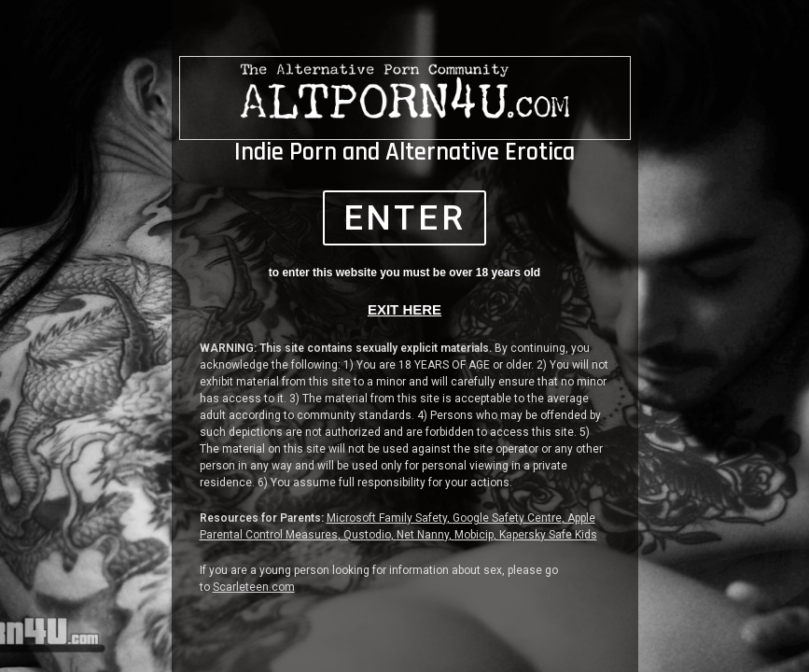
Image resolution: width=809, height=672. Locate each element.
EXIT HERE (404, 311)
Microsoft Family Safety (387, 520)
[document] (404, 336)
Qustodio (367, 537)
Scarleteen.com (254, 589)
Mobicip (474, 537)
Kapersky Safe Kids (548, 537)
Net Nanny (423, 537)
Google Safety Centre (507, 520)
